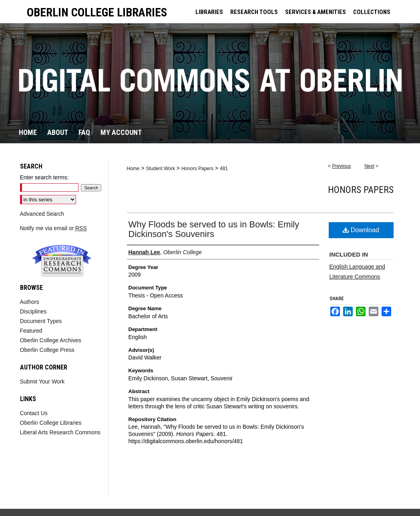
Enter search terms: (44, 177)
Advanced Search (42, 214)
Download (361, 230)
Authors (30, 302)
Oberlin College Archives (51, 340)
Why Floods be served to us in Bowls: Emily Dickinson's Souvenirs (214, 229)
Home (133, 169)
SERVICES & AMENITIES (316, 12)
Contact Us (34, 413)
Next (369, 166)
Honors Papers (197, 169)
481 (224, 169)
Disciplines (33, 311)
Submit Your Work (42, 381)
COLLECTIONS (372, 12)
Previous (341, 166)
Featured (31, 331)
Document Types (41, 321)
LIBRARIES (209, 12)
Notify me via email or (53, 228)
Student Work (160, 169)
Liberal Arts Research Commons (60, 432)
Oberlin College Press (47, 350)
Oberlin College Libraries (51, 423)
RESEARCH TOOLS (254, 12)
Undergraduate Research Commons (62, 261)
